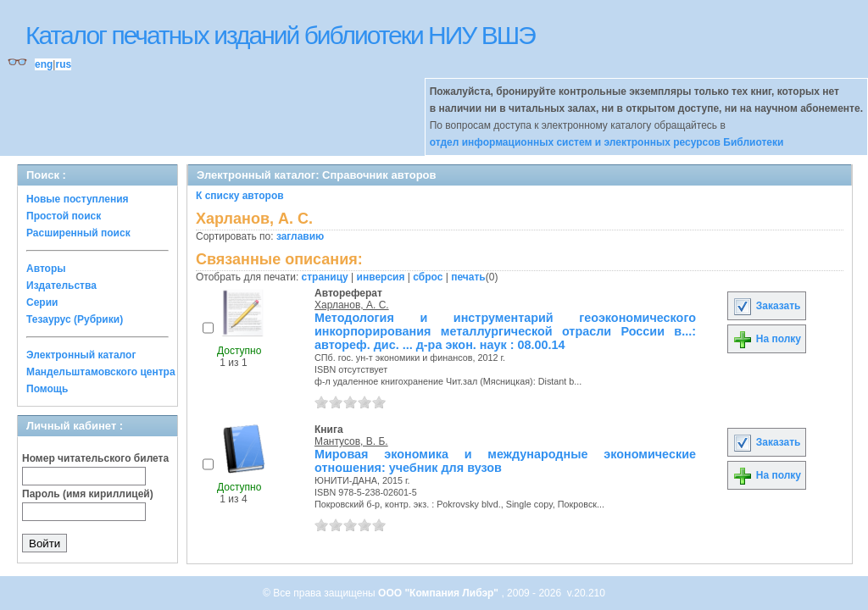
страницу (325, 277)
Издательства (61, 286)
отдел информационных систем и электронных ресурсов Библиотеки (607, 142)
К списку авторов (240, 196)
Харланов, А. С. (352, 305)
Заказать (766, 306)
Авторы (46, 269)
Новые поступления (78, 199)
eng (44, 64)
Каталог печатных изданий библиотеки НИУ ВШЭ (280, 35)
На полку (767, 339)
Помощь (47, 389)
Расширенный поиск (78, 233)
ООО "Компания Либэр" (440, 593)
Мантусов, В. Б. (351, 441)
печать (468, 277)
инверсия (381, 277)
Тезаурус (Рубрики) (75, 319)
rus (63, 64)
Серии (42, 302)
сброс (428, 277)
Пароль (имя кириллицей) (88, 494)
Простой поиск (64, 216)
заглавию (300, 236)
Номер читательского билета (95, 458)
